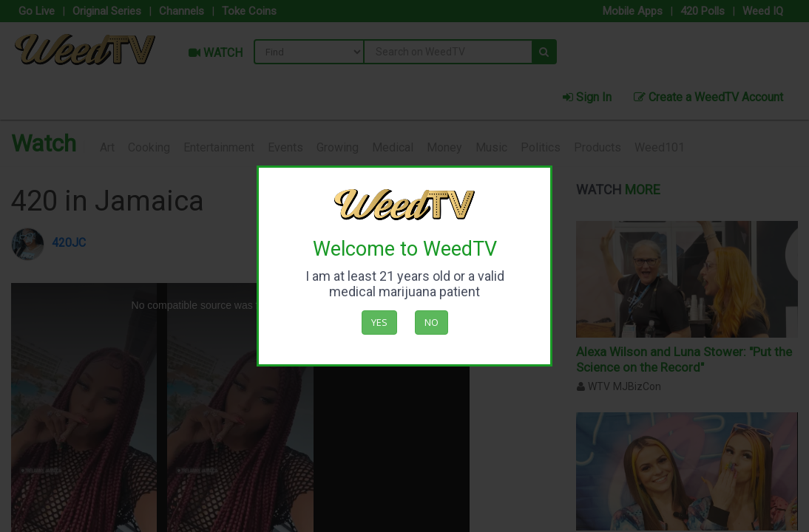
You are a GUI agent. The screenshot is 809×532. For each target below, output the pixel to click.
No (431, 322)
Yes (379, 322)
